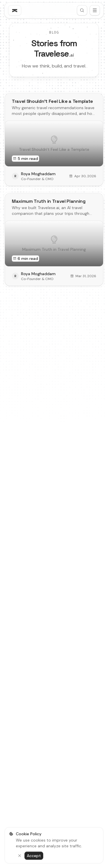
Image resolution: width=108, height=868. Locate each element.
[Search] (82, 10)
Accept (34, 856)
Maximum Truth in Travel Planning (49, 201)
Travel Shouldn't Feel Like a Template (52, 101)
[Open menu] (95, 10)
